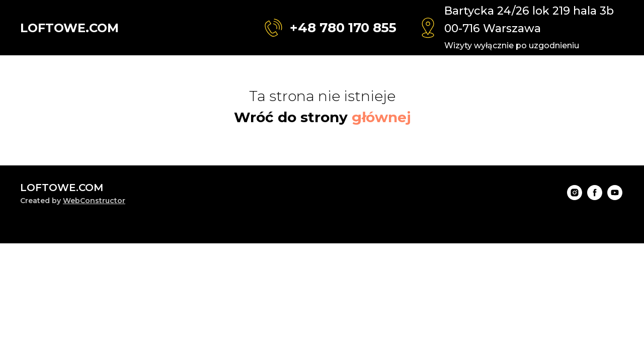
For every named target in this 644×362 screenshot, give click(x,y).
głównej (381, 117)
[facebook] (595, 197)
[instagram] (575, 197)
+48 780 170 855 (343, 28)
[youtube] (615, 197)
